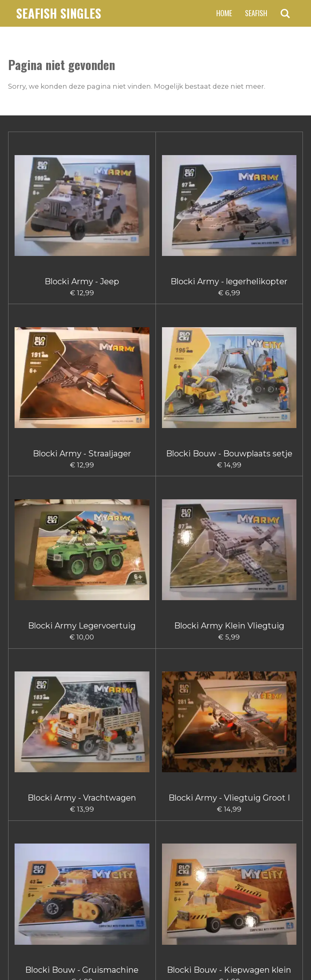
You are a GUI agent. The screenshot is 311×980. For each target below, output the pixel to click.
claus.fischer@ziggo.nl (71, 901)
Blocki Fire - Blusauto (119, 800)
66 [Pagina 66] (194, 861)
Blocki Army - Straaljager (192, 213)
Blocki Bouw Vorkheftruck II (192, 682)
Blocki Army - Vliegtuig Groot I (266, 335)
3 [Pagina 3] (140, 861)
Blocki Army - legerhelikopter (119, 217)
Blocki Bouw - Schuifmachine (192, 447)
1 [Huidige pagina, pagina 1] (114, 861)
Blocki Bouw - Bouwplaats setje (266, 217)
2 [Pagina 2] (126, 861)
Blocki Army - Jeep (45, 213)
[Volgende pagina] (217, 861)
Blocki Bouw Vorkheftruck (119, 682)
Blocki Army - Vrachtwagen (192, 330)
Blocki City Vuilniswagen (45, 800)
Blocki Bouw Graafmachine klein (119, 570)
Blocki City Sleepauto (266, 682)
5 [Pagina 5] (167, 861)
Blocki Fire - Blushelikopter (192, 800)
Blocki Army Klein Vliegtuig (119, 330)
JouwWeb (289, 958)
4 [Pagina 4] (154, 861)
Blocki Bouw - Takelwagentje (266, 447)
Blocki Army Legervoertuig (45, 330)
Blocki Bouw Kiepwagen (266, 565)
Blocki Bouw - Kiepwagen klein (119, 452)
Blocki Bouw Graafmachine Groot (45, 570)
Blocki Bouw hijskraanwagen (192, 570)
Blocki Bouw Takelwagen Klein (45, 687)
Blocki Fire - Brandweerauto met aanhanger (266, 809)
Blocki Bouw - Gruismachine (45, 447)
